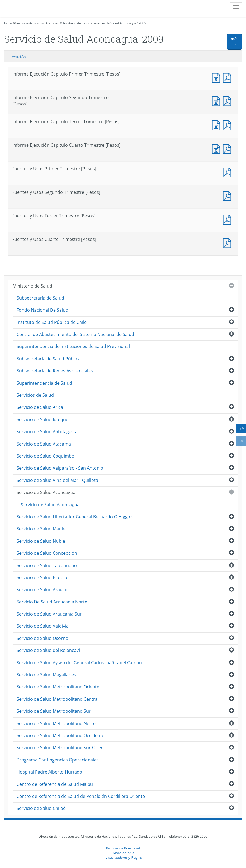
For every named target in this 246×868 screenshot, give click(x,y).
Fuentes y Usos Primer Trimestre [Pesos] (228, 172)
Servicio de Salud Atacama (44, 444)
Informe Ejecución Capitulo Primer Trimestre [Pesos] (217, 77)
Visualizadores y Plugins (124, 857)
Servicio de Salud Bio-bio (42, 577)
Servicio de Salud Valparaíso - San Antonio (60, 468)
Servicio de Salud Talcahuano (47, 565)
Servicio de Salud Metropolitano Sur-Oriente (62, 748)
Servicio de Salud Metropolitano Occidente (61, 735)
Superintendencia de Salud (44, 383)
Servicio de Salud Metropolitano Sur (54, 711)
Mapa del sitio (124, 853)
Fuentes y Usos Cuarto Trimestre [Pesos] (228, 242)
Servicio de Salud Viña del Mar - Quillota (57, 480)
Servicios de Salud (35, 395)
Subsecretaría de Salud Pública (49, 359)
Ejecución (17, 57)
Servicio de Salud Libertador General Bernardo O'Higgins (75, 517)
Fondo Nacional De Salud (43, 310)
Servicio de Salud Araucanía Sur (49, 614)
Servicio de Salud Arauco (42, 590)
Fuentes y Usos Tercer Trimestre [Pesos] (228, 219)
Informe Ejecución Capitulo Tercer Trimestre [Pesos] (217, 125)
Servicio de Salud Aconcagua (115, 23)
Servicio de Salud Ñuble (41, 541)
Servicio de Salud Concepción (47, 553)
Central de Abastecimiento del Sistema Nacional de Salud (75, 334)
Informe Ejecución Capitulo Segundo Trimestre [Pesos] (217, 101)
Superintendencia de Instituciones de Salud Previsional (73, 346)
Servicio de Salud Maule (41, 529)
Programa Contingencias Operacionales (58, 760)
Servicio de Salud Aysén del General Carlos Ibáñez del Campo (79, 663)
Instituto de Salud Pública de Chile (52, 322)
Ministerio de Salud (76, 23)
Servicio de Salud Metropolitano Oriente (58, 687)
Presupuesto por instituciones (36, 23)
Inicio (8, 23)
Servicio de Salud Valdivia (43, 626)
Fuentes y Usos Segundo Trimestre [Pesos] (228, 195)
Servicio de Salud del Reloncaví (48, 650)
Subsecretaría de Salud (40, 298)
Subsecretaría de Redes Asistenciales (55, 371)
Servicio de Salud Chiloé (41, 808)
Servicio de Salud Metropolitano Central (58, 699)
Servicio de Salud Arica (40, 407)
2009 (142, 23)
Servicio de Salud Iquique (43, 419)
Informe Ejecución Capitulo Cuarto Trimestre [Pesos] (217, 148)
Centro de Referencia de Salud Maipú (55, 784)
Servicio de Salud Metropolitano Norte (56, 723)
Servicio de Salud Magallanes (46, 675)
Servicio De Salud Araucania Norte (52, 602)
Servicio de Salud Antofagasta (47, 432)
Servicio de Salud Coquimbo (46, 456)
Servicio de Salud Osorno (43, 638)
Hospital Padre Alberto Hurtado (49, 772)
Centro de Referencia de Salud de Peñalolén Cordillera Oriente (81, 796)
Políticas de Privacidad (123, 848)
